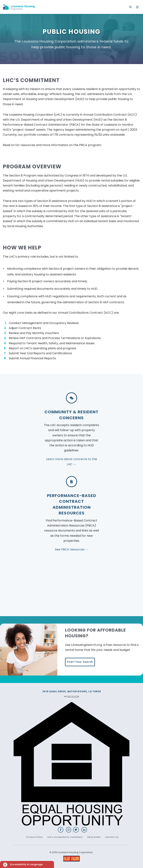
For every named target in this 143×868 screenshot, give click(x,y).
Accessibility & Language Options (23, 865)
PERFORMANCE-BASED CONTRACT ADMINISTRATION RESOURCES (72, 504)
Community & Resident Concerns (71, 415)
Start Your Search (80, 662)
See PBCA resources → (72, 549)
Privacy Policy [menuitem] (35, 837)
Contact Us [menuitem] (112, 837)
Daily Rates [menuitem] (94, 837)
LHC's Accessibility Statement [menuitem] (65, 837)
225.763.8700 (73, 697)
